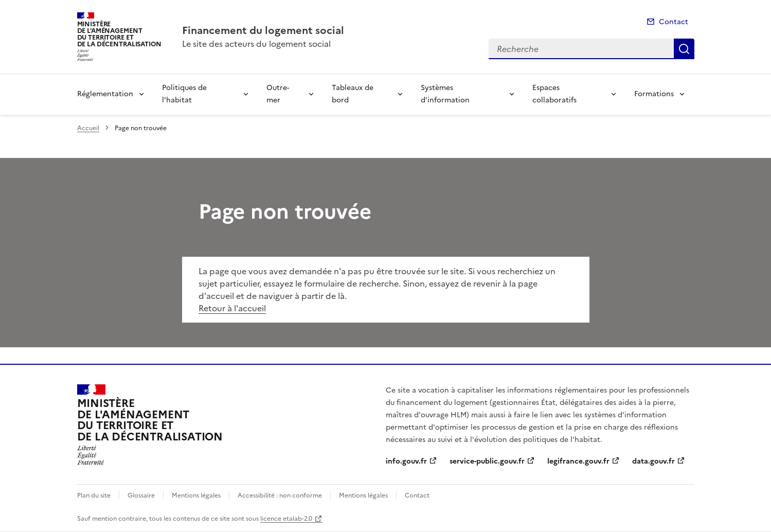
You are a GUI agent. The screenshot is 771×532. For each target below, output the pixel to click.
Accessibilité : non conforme (280, 495)
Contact (674, 22)
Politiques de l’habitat (184, 94)
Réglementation (105, 94)
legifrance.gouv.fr (578, 461)
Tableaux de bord (353, 94)
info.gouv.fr (406, 461)
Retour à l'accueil (232, 308)
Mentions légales (196, 495)
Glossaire (141, 495)
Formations (654, 94)
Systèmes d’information (445, 94)
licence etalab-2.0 (286, 519)
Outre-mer (278, 94)
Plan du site (94, 495)
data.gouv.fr (653, 461)
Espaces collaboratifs (554, 94)
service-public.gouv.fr (487, 461)
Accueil (88, 128)
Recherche (684, 49)
